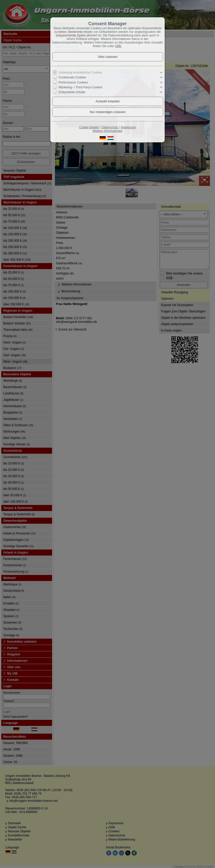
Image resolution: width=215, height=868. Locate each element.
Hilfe (118, 46)
